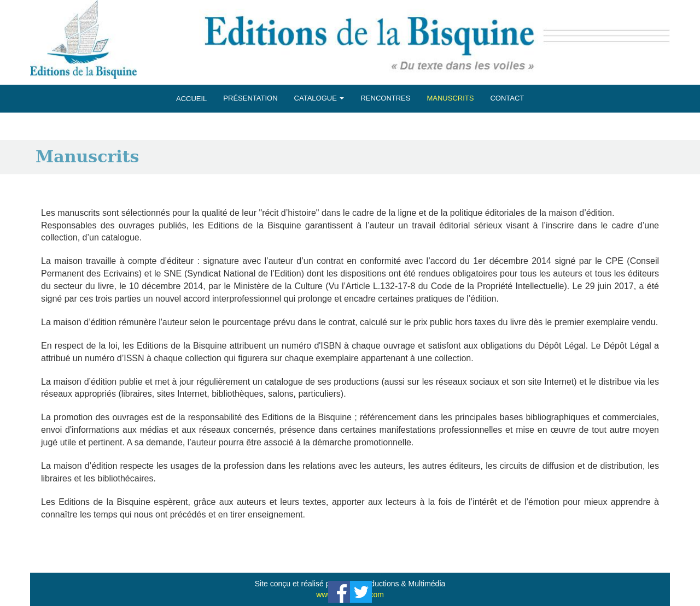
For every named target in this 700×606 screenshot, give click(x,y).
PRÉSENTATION (250, 98)
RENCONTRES (385, 98)
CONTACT (507, 98)
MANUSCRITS (450, 98)
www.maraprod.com (350, 595)
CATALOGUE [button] (319, 98)
